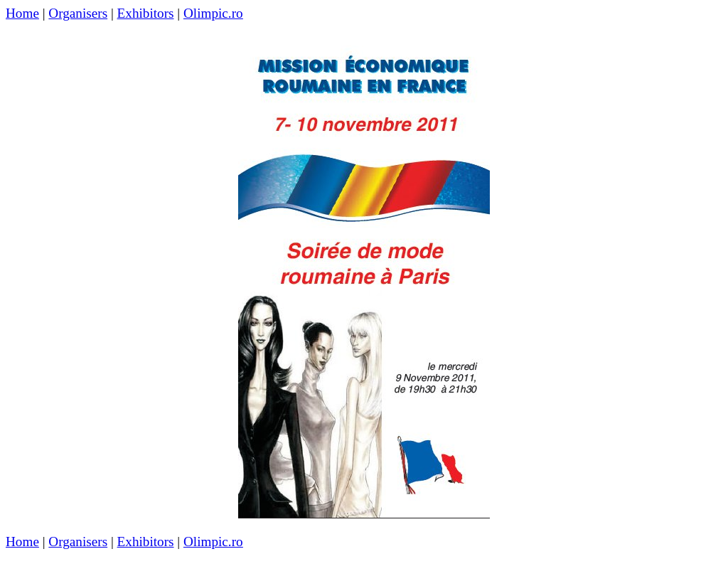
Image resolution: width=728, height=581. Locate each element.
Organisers (78, 13)
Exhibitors (146, 13)
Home (22, 13)
